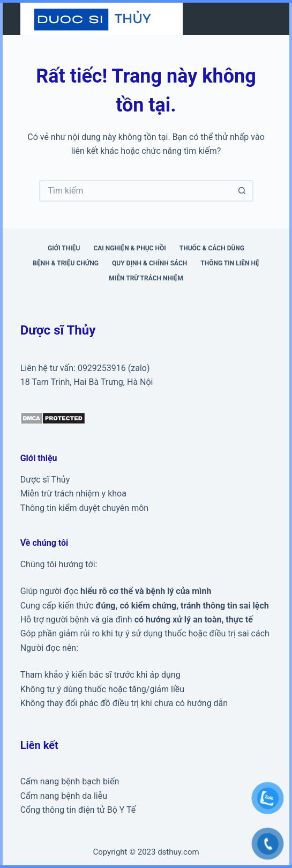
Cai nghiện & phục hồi (129, 248)
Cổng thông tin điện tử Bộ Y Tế (78, 810)
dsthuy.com (178, 852)
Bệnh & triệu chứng (66, 263)
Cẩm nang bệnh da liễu (64, 796)
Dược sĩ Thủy (45, 480)
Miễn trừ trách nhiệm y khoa (73, 494)
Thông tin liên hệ (230, 263)
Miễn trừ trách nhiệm (146, 278)
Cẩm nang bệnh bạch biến (70, 781)
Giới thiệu (64, 248)
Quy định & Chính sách (149, 263)
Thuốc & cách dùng (212, 248)
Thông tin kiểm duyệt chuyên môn (84, 508)
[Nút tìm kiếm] (243, 191)
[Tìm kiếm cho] (136, 191)
